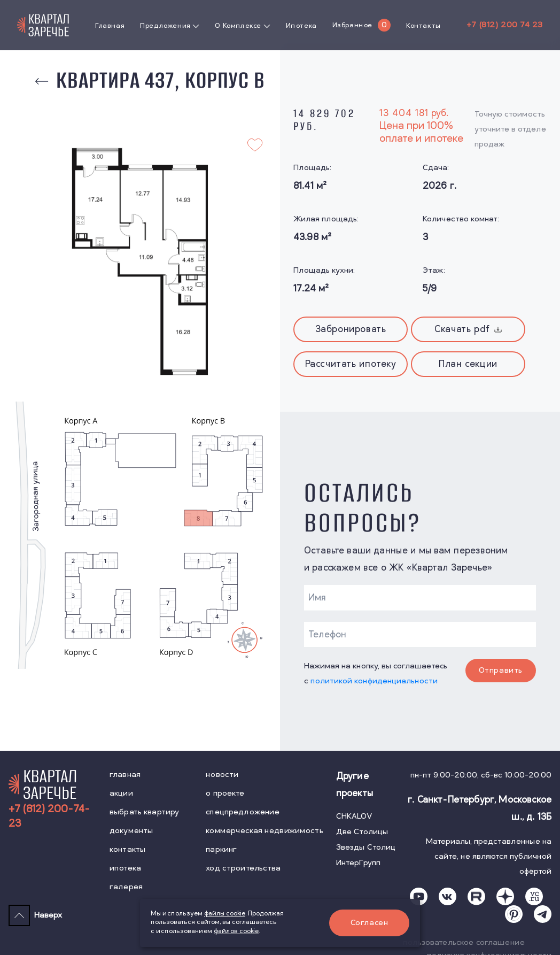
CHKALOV (354, 816)
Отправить (501, 670)
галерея (126, 887)
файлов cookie (236, 931)
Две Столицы (362, 832)
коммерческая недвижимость (265, 831)
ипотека (125, 868)
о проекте (225, 793)
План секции (468, 364)
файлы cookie (225, 914)
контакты (127, 849)
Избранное (352, 25)
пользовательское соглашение (464, 942)
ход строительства (243, 868)
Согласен (370, 923)
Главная (110, 26)
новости (222, 775)
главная (125, 775)
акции (121, 793)
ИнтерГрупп (358, 863)
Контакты (423, 26)
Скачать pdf (468, 329)
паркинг (221, 849)
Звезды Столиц (366, 847)
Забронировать (351, 329)
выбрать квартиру (144, 812)
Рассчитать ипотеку (351, 364)
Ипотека (301, 26)
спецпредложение (243, 812)
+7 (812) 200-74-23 (49, 817)
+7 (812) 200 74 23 (505, 25)
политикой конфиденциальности (374, 681)
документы (131, 831)
